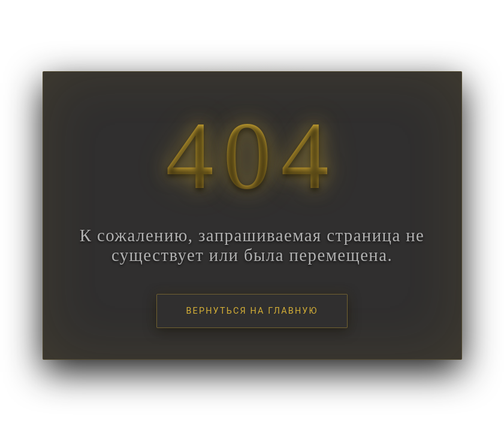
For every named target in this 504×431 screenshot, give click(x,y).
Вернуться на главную (252, 311)
